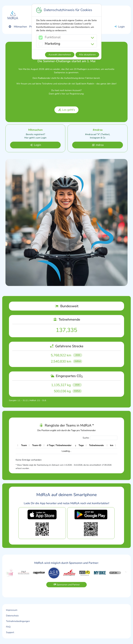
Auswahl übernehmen (60, 55)
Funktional (53, 37)
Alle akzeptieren (87, 55)
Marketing (52, 44)
